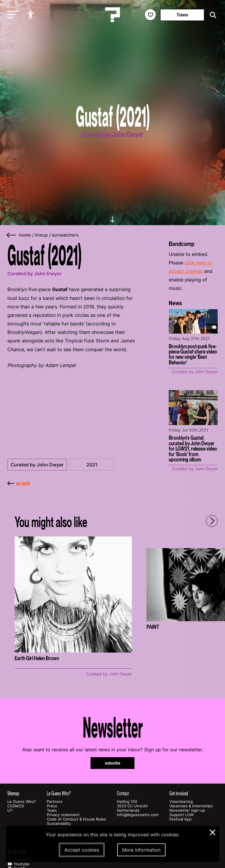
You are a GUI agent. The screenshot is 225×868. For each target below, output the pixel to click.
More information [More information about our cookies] (141, 850)
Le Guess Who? (22, 802)
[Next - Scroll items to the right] (212, 521)
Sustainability (59, 824)
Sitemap (13, 793)
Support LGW (181, 815)
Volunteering (181, 802)
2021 (92, 465)
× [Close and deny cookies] (213, 832)
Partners (55, 802)
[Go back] (12, 235)
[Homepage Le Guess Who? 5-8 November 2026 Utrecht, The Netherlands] (112, 15)
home (25, 235)
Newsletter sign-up (187, 810)
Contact (123, 793)
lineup (41, 235)
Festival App (180, 819)
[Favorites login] (150, 15)
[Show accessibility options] (31, 15)
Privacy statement (63, 815)
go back (19, 483)
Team (52, 810)
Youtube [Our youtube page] (18, 864)
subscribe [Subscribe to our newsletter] (113, 763)
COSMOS (16, 806)
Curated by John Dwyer (37, 465)
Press (52, 806)
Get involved (179, 793)
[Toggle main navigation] (12, 15)
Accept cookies (82, 850)
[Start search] (212, 15)
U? (10, 810)
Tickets (182, 15)
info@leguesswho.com (138, 815)
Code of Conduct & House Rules (76, 819)
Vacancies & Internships (191, 806)
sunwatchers (65, 235)
